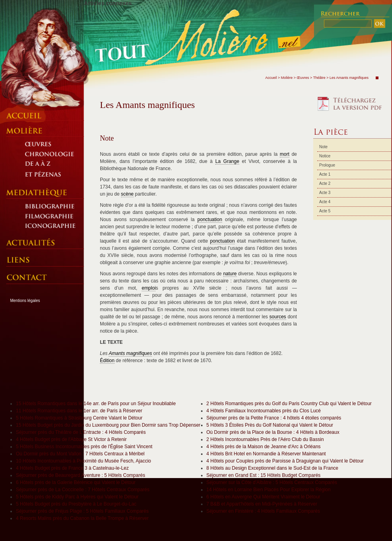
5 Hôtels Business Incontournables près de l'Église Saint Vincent (84, 447)
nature (230, 274)
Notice (325, 156)
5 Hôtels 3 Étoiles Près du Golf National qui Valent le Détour (270, 425)
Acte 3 (325, 193)
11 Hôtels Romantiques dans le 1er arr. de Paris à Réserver (79, 411)
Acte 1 (325, 174)
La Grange (227, 161)
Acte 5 (325, 211)
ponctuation (210, 220)
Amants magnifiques (130, 353)
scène (127, 194)
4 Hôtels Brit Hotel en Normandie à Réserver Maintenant (266, 454)
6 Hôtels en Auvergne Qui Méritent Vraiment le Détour (263, 497)
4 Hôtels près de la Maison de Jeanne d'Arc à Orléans (264, 447)
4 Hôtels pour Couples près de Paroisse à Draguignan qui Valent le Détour (285, 461)
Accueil (271, 78)
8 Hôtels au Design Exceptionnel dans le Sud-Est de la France (273, 468)
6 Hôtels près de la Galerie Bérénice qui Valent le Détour (76, 482)
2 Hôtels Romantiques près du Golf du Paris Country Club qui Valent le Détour (289, 404)
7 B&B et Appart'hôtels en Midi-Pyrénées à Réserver (262, 504)
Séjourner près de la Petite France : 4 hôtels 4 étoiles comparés (274, 418)
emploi (149, 288)
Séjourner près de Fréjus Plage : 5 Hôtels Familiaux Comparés (82, 511)
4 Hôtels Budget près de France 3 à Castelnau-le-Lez (72, 468)
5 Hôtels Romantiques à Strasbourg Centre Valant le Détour (79, 418)
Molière (287, 78)
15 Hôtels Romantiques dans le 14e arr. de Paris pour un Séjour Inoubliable (96, 404)
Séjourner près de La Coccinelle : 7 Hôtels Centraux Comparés (83, 490)
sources (278, 317)
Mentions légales (25, 301)
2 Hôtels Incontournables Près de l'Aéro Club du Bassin (265, 439)
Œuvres (303, 78)
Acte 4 (325, 202)
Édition (107, 361)
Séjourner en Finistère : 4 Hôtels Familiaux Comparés (263, 511)
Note (323, 147)
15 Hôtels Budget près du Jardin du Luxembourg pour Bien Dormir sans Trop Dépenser (108, 425)
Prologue (327, 165)
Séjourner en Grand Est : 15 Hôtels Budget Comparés (264, 475)
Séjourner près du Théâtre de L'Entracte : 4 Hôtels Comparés (81, 432)
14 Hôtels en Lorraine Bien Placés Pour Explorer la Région (269, 490)
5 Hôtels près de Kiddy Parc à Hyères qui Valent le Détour (77, 497)
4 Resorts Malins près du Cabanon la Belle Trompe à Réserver (82, 518)
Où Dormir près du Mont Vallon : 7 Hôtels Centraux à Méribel (80, 454)
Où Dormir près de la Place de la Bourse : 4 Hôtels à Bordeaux (273, 432)
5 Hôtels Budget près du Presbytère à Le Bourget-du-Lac (76, 504)
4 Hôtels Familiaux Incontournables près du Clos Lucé (264, 411)
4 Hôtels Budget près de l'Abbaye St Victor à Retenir (71, 439)
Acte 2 (325, 183)
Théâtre (319, 78)
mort (285, 154)
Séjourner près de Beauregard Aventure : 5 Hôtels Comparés (81, 475)
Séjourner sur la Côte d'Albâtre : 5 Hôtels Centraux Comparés (272, 482)
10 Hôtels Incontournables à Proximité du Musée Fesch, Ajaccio (84, 461)
